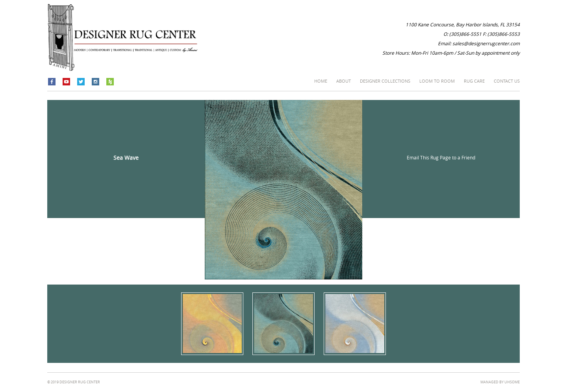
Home (321, 81)
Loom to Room (437, 81)
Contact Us (507, 81)
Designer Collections (385, 81)
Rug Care (474, 81)
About (344, 81)
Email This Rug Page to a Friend (441, 157)
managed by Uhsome (500, 382)
